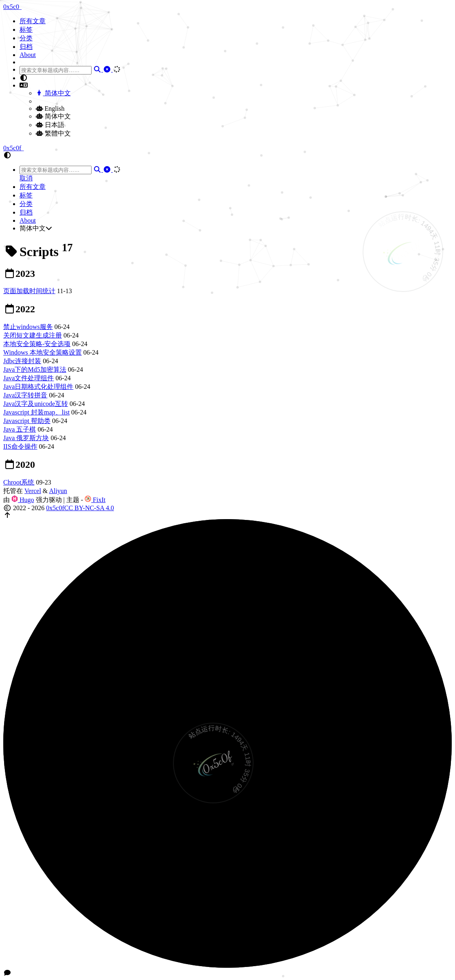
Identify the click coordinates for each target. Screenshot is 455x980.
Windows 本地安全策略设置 (43, 352)
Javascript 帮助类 (27, 421)
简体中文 (53, 93)
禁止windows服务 (28, 327)
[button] (236, 78)
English (50, 109)
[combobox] (56, 70)
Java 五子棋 (20, 429)
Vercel (33, 491)
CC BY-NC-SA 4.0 (89, 508)
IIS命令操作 (20, 446)
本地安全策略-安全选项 (37, 344)
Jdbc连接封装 (22, 361)
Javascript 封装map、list (36, 412)
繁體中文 (53, 133)
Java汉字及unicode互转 (36, 404)
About (28, 55)
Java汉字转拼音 (25, 395)
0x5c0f (55, 508)
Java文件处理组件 (28, 378)
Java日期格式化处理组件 (38, 387)
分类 (26, 38)
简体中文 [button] (36, 228)
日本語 (50, 125)
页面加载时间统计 (29, 291)
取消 (26, 178)
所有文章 (33, 21)
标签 (26, 30)
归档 (26, 47)
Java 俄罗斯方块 (26, 438)
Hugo (23, 500)
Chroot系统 (19, 482)
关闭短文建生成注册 (33, 335)
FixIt (95, 500)
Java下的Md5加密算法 (35, 369)
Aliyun (58, 491)
